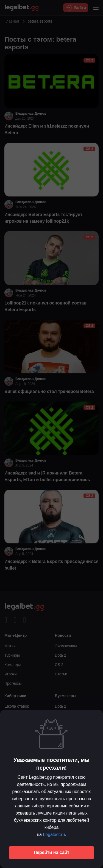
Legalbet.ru (54, 835)
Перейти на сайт (52, 852)
